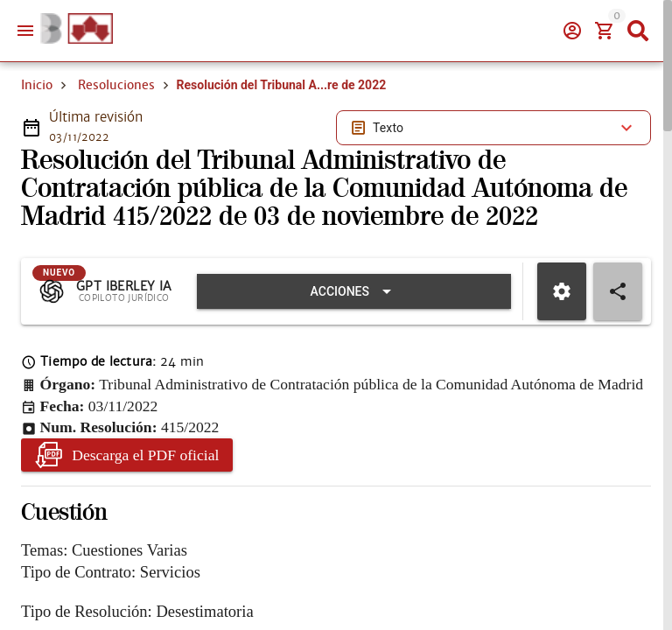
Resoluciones (116, 85)
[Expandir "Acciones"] (354, 291)
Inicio (37, 85)
